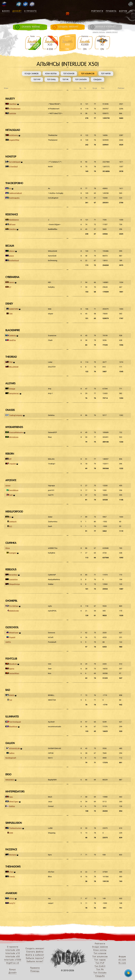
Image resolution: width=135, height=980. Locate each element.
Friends (12, 877)
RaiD (11, 495)
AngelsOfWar (14, 140)
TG (131, 11)
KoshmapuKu (14, 198)
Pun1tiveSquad (15, 722)
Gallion (12, 753)
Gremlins (13, 229)
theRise (12, 806)
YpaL (11, 797)
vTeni (11, 872)
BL (10, 517)
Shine (8, 548)
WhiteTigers (14, 802)
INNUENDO (10, 780)
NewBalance (14, 220)
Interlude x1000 (13, 960)
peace (11, 256)
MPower (12, 224)
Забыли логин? (112, 32)
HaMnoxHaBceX (15, 193)
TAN (11, 314)
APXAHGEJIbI (14, 748)
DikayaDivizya (14, 584)
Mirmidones (14, 437)
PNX (11, 362)
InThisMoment (15, 109)
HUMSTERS (14, 309)
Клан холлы (51, 74)
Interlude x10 (13, 953)
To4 (11, 700)
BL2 (11, 526)
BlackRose (13, 727)
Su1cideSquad (15, 162)
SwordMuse (14, 490)
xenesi (8, 486)
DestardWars (14, 673)
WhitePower (14, 633)
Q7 (10, 287)
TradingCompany (16, 415)
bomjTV (12, 903)
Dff (10, 459)
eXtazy (12, 898)
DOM (11, 833)
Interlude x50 (13, 957)
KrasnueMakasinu (16, 432)
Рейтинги (97, 11)
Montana (13, 855)
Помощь (35, 971)
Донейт (17, 11)
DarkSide (13, 113)
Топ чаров (106, 74)
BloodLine (13, 664)
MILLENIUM (14, 367)
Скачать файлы (35, 952)
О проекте (30, 11)
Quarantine (13, 579)
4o (10, 188)
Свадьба (97, 79)
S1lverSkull (13, 167)
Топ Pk (65, 79)
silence (12, 251)
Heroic (12, 282)
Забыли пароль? (99, 32)
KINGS (12, 695)
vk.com (122, 960)
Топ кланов (69, 74)
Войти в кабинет (35, 955)
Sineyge (12, 389)
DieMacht (13, 522)
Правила (111, 11)
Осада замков (32, 74)
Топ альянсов (88, 74)
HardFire (12, 340)
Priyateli (12, 637)
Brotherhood (14, 260)
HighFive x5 (13, 963)
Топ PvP (37, 79)
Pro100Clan (14, 606)
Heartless (13, 104)
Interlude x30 (13, 950)
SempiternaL (14, 393)
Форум (123, 11)
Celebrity (12, 336)
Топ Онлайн (81, 79)
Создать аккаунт (35, 948)
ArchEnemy (13, 135)
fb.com (122, 963)
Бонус (6, 11)
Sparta (12, 669)
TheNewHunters (15, 828)
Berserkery (13, 575)
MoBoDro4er (14, 611)
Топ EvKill (51, 79)
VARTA (8, 642)
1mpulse (12, 464)
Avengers (13, 553)
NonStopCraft (11, 758)
